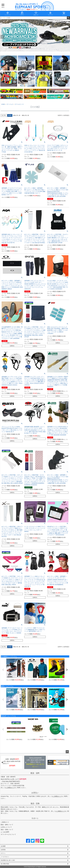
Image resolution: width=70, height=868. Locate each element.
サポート (35, 818)
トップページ (8, 13)
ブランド (22, 13)
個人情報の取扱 (5, 864)
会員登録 (3, 850)
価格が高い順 (25, 115)
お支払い (35, 793)
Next (68, 37)
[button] (3, 670)
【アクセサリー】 (19, 104)
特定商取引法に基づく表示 (8, 860)
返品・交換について (7, 830)
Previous (2, 37)
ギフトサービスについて (8, 834)
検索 (68, 18)
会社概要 (3, 846)
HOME (3, 104)
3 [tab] (37, 53)
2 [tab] (35, 53)
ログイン (3, 853)
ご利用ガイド (10, 788)
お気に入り (36, 13)
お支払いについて (6, 827)
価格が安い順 (17, 115)
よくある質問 (5, 832)
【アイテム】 (10, 104)
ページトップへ (67, 752)
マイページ (50, 13)
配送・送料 (35, 773)
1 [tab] (34, 53)
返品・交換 (35, 803)
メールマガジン (5, 857)
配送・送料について (7, 825)
